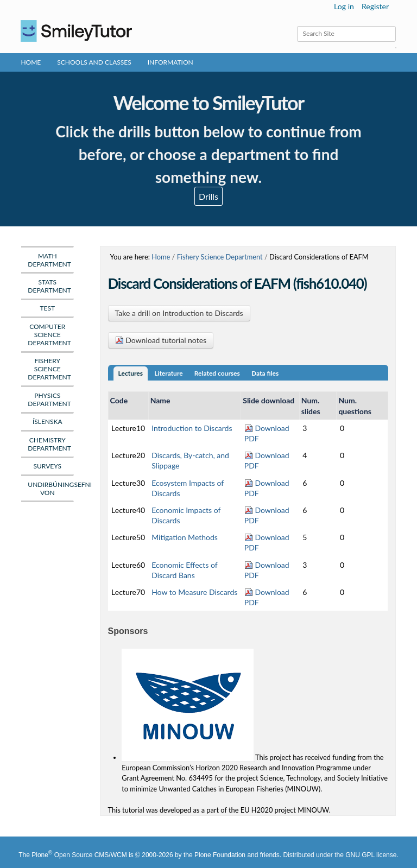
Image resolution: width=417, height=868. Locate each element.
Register (375, 6)
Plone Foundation (220, 855)
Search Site (296, 26)
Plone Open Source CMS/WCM (79, 855)
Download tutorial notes (161, 340)
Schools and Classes (94, 62)
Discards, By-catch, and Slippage (190, 460)
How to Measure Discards (194, 592)
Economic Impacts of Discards (186, 515)
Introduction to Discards (192, 428)
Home (31, 62)
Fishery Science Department (220, 257)
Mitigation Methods (185, 537)
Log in (344, 6)
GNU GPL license (371, 855)
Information (170, 62)
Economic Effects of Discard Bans (184, 570)
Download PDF (267, 433)
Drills (208, 196)
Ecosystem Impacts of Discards (188, 488)
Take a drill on (179, 313)
